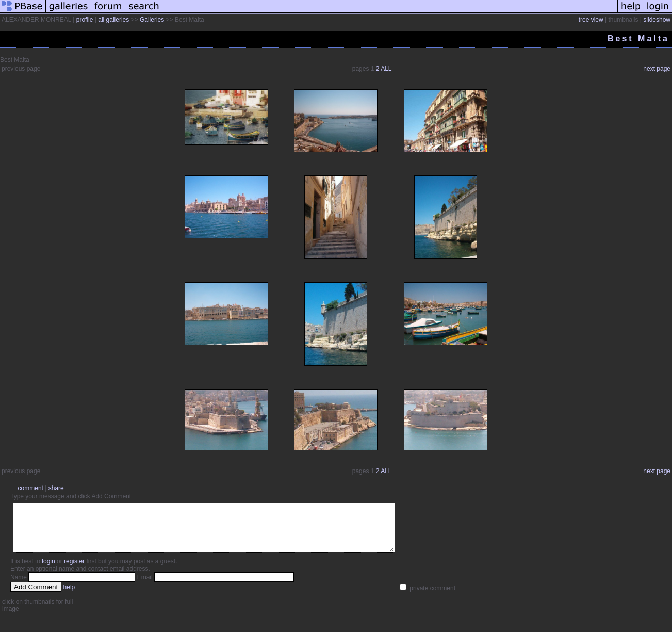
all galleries (113, 20)
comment (31, 488)
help (69, 596)
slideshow (657, 20)
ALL (386, 69)
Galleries (152, 20)
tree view (591, 20)
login (48, 571)
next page (657, 69)
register (74, 571)
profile (85, 20)
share (56, 488)
